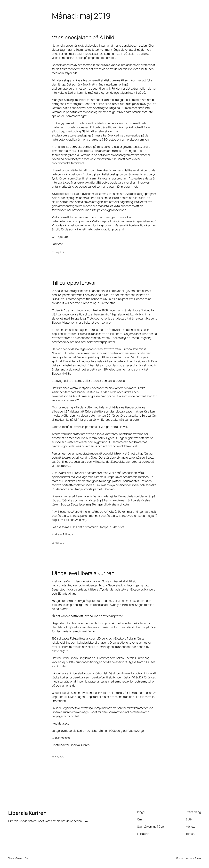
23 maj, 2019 (58, 543)
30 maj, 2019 (58, 252)
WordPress (195, 858)
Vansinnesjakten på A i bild (83, 37)
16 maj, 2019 (58, 757)
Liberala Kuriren (27, 813)
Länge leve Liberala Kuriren (83, 573)
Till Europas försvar (74, 283)
